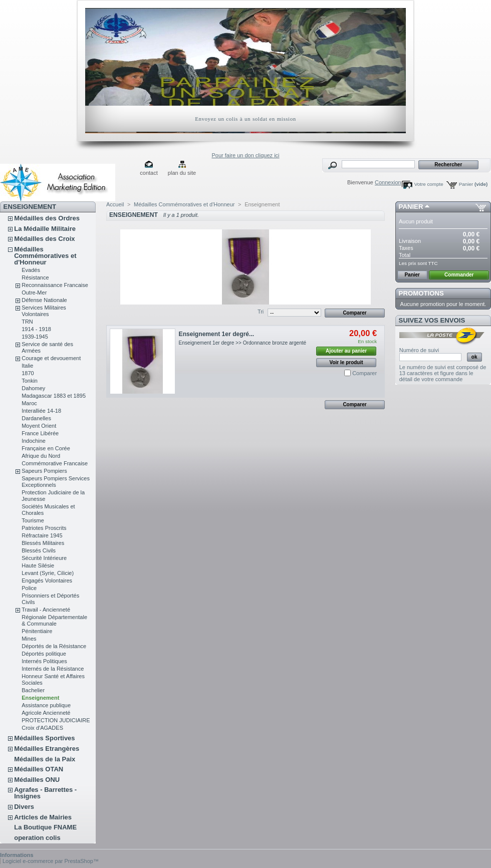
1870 (28, 373)
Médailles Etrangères (47, 749)
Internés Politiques (44, 661)
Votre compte (429, 184)
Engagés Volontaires (47, 581)
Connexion (388, 182)
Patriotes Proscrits (44, 528)
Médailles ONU (37, 780)
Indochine (34, 441)
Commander (459, 275)
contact (149, 173)
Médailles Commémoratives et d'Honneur (45, 256)
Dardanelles (36, 418)
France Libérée (40, 433)
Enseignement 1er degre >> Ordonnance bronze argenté (243, 343)
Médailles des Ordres (47, 218)
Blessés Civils (39, 550)
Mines (29, 639)
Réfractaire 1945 (42, 535)
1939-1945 (35, 337)
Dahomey (33, 388)
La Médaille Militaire (45, 229)
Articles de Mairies (43, 817)
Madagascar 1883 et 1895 (54, 396)
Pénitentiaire (37, 631)
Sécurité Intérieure (44, 558)
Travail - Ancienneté (46, 610)
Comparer (364, 373)
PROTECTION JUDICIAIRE (56, 720)
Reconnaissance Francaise (55, 285)
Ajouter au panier (346, 351)
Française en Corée (46, 448)
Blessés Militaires (43, 543)
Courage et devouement (51, 358)
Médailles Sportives (44, 738)
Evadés (31, 270)
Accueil (115, 204)
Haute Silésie (38, 565)
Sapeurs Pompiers (44, 471)
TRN (27, 322)
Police (29, 588)
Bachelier (33, 690)
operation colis (37, 838)
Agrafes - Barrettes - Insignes (45, 793)
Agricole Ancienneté (46, 713)
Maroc (29, 403)
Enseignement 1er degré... (217, 334)
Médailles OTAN (39, 769)
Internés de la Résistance (53, 669)
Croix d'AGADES (42, 728)
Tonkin (30, 381)
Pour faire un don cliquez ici (245, 155)
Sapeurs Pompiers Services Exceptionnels (56, 482)
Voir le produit (346, 362)
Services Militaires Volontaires (44, 311)
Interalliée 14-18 (41, 411)
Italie (27, 366)
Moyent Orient (39, 426)
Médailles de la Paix (45, 759)
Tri (261, 312)
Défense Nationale (44, 300)
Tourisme (33, 520)
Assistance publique (46, 705)
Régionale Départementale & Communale (54, 620)
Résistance (35, 277)
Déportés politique (44, 654)
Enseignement (40, 698)
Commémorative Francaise (55, 463)
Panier (473, 184)
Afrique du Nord (41, 456)
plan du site (182, 173)
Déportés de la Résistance (54, 646)
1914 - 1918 (36, 329)
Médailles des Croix (44, 239)
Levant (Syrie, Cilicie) (48, 573)
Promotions (421, 293)
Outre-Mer (34, 293)
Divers (24, 807)
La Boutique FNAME (45, 827)
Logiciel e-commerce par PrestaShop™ (51, 861)
